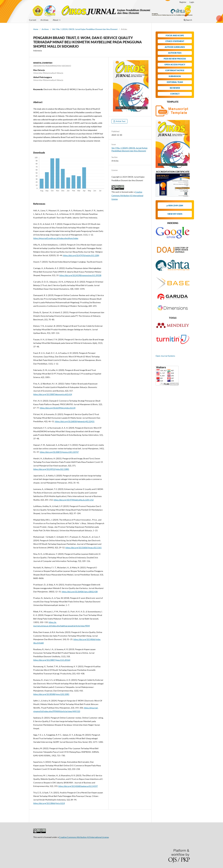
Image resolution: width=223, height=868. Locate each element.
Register (183, 2)
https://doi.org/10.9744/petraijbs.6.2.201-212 (74, 500)
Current (33, 20)
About (56, 20)
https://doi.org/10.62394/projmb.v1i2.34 (58, 408)
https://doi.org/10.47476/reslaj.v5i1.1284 (81, 255)
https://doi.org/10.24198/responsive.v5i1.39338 (80, 275)
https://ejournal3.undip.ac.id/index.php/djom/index (56, 238)
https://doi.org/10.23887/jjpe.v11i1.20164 (52, 660)
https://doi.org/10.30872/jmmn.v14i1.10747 (59, 452)
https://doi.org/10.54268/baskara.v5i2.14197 (78, 786)
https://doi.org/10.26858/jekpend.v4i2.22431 (75, 421)
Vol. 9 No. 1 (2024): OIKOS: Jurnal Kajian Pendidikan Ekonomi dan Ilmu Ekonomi (85, 29)
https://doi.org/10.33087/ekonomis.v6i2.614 (53, 394)
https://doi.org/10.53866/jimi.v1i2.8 (49, 803)
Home (36, 29)
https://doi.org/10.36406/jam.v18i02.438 (80, 592)
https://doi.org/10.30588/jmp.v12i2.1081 (51, 694)
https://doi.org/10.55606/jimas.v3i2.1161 (83, 548)
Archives (44, 20)
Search (188, 20)
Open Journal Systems (165, 356)
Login (192, 2)
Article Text (120, 121)
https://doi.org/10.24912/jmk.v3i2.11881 (51, 469)
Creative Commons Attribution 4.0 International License (127, 196)
